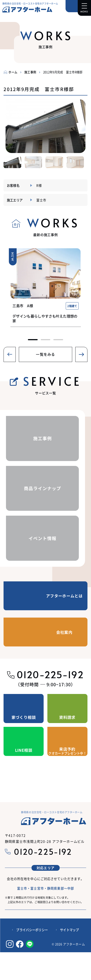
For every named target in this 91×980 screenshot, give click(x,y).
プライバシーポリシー (32, 944)
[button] (5, 126)
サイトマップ (70, 944)
